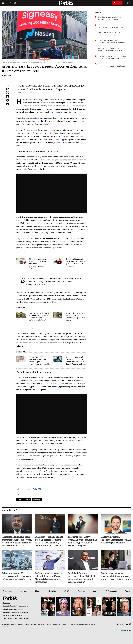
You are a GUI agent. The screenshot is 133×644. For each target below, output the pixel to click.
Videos (95, 591)
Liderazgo (23, 591)
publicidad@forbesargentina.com (18, 606)
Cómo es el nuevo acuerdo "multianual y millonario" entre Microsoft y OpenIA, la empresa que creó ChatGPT (39, 264)
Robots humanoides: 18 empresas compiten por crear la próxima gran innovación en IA (16, 576)
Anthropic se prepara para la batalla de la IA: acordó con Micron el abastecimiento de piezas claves (48, 578)
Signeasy (59, 112)
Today (127, 591)
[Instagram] (123, 625)
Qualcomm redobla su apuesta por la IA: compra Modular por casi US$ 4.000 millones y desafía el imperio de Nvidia (49, 541)
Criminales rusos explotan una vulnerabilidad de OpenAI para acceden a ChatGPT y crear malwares (76, 361)
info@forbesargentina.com (15, 609)
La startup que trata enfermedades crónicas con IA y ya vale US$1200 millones (116, 540)
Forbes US (37, 489)
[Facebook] (117, 625)
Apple (27, 500)
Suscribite (117, 3)
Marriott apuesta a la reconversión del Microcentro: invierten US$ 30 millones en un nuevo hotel (112, 57)
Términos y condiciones (53, 624)
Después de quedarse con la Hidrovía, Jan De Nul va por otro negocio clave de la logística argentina (112, 42)
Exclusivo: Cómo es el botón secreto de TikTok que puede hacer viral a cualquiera (75, 263)
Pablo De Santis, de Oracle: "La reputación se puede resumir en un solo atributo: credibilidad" (39, 317)
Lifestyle (67, 591)
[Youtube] (127, 625)
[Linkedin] (130, 625)
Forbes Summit (111, 591)
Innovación (7, 591)
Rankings (81, 591)
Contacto (20, 624)
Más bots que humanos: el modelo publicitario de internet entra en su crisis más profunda (116, 576)
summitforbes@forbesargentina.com (18, 612)
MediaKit (5, 624)
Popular (98, 12)
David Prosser (7, 76)
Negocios (52, 591)
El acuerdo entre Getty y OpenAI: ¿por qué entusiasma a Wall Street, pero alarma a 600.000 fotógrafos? (83, 541)
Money (38, 591)
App (20, 500)
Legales (64, 624)
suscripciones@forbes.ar (18, 615)
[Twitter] (120, 625)
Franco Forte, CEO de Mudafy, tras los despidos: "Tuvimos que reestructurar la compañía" (39, 361)
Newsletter (13, 624)
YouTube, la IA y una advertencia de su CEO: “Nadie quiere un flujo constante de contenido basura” (82, 578)
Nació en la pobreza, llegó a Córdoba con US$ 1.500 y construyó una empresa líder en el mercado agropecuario (111, 18)
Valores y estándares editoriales (34, 624)
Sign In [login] (128, 3)
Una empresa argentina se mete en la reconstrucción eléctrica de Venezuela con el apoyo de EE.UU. (112, 65)
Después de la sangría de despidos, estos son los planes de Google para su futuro (75, 317)
